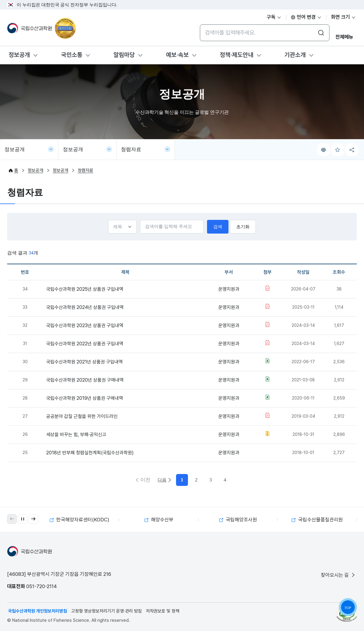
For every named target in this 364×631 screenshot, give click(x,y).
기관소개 (295, 55)
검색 (219, 227)
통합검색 (200, 24)
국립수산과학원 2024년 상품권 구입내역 (85, 307)
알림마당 (124, 55)
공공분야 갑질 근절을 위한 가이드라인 (82, 416)
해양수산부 (159, 520)
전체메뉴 (344, 37)
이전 (145, 480)
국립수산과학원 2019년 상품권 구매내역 (85, 398)
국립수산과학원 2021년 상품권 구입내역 (84, 362)
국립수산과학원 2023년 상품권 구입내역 (85, 325)
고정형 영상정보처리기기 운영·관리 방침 (106, 611)
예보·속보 (177, 55)
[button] (33, 519)
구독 (274, 17)
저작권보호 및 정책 (163, 611)
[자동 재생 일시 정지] (23, 519)
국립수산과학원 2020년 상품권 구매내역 (85, 380)
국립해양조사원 (238, 520)
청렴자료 (131, 149)
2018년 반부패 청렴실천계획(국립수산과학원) (90, 453)
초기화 (244, 227)
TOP (348, 608)
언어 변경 (306, 17)
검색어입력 (139, 220)
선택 (107, 220)
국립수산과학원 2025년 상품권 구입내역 (85, 289)
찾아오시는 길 (338, 575)
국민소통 (72, 55)
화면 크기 (343, 17)
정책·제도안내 (237, 55)
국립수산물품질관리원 (317, 520)
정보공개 (19, 55)
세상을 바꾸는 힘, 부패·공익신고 (76, 435)
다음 (219, 480)
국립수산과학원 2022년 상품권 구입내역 (85, 344)
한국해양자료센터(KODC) (80, 520)
